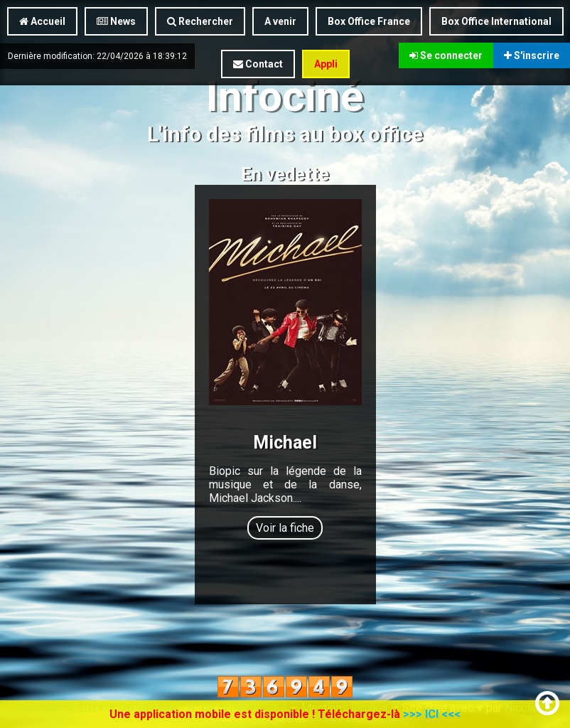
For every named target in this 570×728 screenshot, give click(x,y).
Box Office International (496, 21)
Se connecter (446, 55)
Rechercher (200, 21)
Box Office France (369, 21)
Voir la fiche (285, 528)
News (116, 21)
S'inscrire (532, 55)
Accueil (42, 21)
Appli (326, 64)
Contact (258, 64)
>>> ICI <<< (432, 714)
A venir (280, 21)
